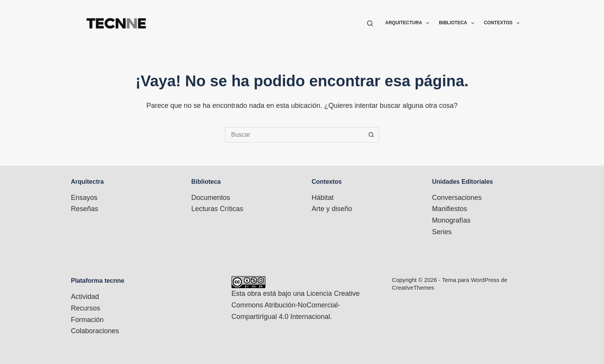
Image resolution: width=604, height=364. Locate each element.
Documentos (211, 198)
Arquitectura (409, 23)
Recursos (86, 308)
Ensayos (84, 198)
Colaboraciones (95, 331)
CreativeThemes (413, 288)
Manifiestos (450, 209)
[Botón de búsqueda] (371, 135)
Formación (87, 320)
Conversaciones (457, 198)
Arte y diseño (332, 209)
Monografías (451, 220)
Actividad (85, 297)
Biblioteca (458, 23)
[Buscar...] (294, 135)
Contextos (502, 23)
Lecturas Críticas (217, 209)
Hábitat (323, 198)
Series (442, 232)
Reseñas (85, 209)
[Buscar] (370, 23)
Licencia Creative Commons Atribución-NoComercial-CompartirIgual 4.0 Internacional (296, 305)
